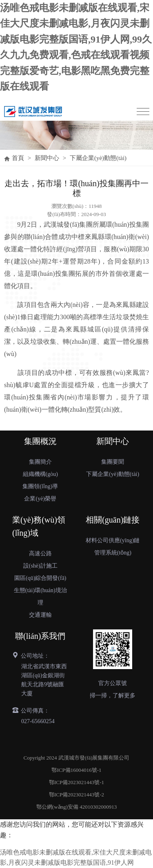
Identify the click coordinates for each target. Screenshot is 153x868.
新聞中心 (47, 158)
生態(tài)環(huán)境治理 (40, 596)
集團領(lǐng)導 (40, 486)
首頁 (18, 158)
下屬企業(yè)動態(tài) (98, 158)
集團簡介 (40, 462)
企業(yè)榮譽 (40, 499)
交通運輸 (40, 615)
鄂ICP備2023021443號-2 (76, 795)
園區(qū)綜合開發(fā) (40, 578)
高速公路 (40, 553)
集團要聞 (113, 462)
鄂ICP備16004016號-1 (76, 770)
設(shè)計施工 (40, 566)
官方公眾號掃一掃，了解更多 (113, 689)
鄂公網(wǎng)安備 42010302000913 (76, 807)
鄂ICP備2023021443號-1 (76, 782)
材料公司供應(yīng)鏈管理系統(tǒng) (113, 547)
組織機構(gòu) (40, 474)
